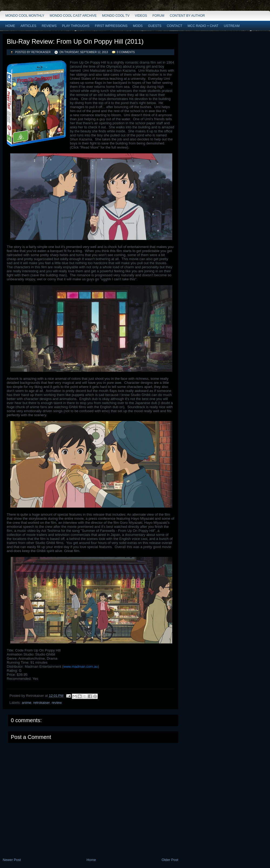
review (57, 703)
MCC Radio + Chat (203, 26)
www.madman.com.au (81, 666)
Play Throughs (76, 26)
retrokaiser (41, 703)
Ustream (232, 26)
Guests (155, 26)
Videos (141, 16)
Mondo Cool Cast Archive (73, 16)
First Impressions (111, 26)
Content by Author (187, 16)
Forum (158, 16)
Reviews (49, 26)
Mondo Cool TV (116, 16)
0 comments (126, 52)
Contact (175, 26)
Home (10, 26)
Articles (28, 26)
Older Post (170, 860)
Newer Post (12, 860)
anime (27, 703)
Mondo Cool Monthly (25, 16)
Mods (138, 26)
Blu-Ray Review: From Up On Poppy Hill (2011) (75, 41)
